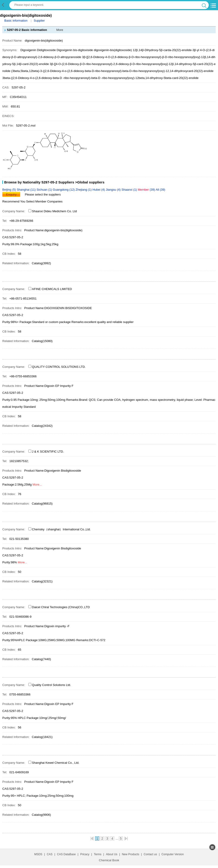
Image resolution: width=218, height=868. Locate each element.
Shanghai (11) (27, 190)
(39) (147, 190)
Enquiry (11, 194)
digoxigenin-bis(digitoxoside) (113, 50)
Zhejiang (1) (84, 190)
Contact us (150, 854)
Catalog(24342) (42, 426)
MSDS (38, 854)
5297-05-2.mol (26, 126)
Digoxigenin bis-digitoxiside (75, 50)
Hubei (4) (99, 190)
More (60, 30)
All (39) (160, 190)
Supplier (39, 21)
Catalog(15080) (42, 341)
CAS (50, 854)
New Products (130, 854)
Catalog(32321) (42, 581)
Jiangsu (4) (114, 190)
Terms (98, 854)
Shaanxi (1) (130, 190)
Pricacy (85, 854)
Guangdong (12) (64, 190)
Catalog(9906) (41, 815)
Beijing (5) (10, 190)
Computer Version (173, 854)
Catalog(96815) (42, 504)
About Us (112, 854)
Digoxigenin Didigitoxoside (38, 50)
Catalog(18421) (42, 737)
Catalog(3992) (41, 263)
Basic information (16, 21)
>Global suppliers (90, 182)
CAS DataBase (66, 854)
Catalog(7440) (41, 659)
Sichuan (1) (45, 190)
